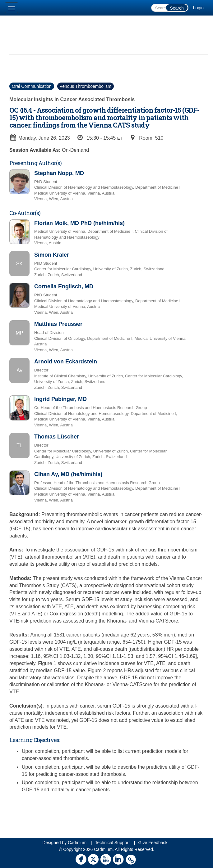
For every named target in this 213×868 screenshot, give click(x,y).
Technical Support (112, 843)
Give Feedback (153, 843)
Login (198, 8)
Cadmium (77, 843)
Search (177, 8)
